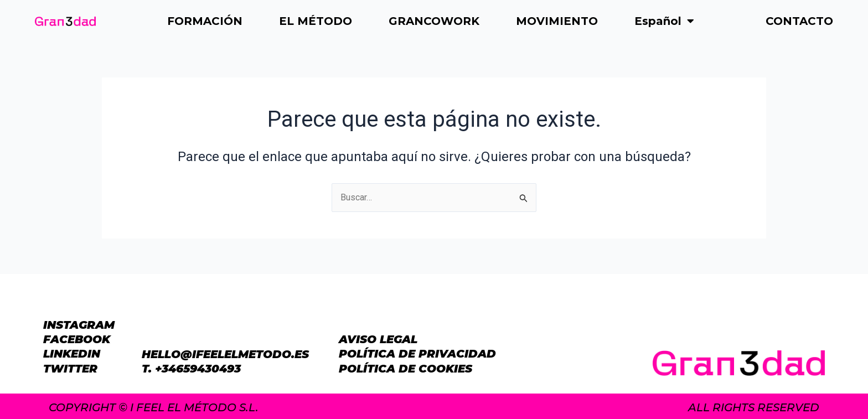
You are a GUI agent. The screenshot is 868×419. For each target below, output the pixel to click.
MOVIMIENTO (557, 21)
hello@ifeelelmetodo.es (225, 354)
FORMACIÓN (205, 21)
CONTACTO (799, 21)
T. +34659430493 (191, 369)
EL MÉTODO (316, 21)
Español (664, 21)
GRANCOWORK (434, 21)
